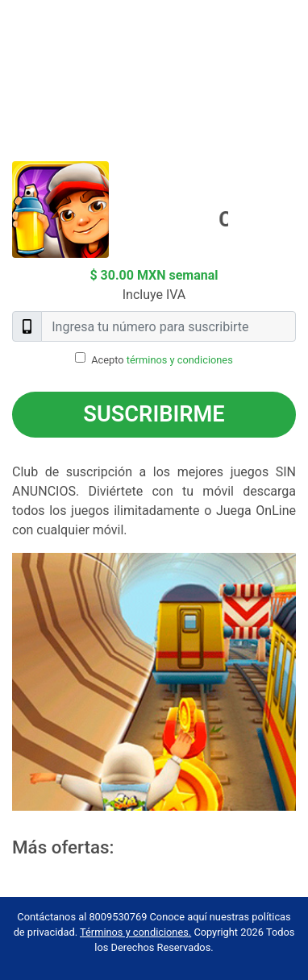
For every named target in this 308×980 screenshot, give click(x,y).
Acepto (162, 360)
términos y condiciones (180, 360)
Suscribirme (154, 414)
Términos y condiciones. (135, 932)
